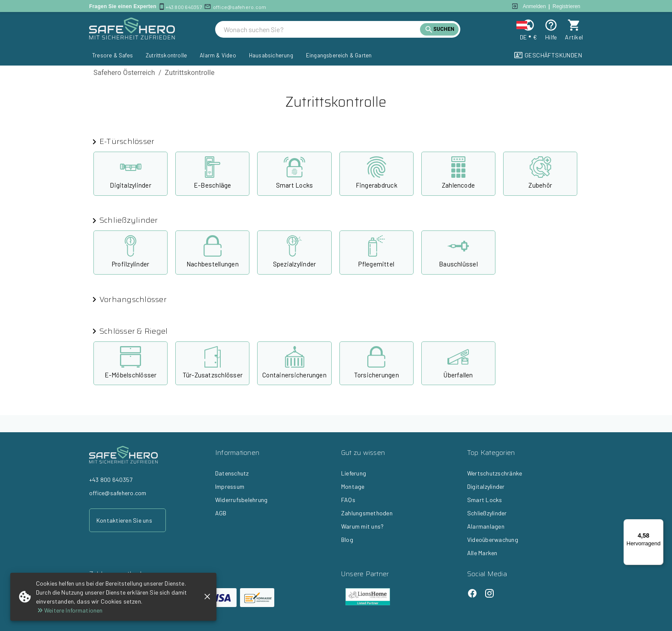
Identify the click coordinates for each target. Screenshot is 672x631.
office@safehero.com (240, 7)
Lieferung (354, 473)
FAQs (348, 500)
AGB (221, 513)
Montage (353, 486)
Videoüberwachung (493, 540)
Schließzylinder (487, 513)
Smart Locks (485, 500)
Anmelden (534, 6)
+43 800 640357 (184, 7)
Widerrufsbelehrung (241, 500)
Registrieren (566, 6)
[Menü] (658, 524)
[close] (207, 597)
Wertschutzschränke (495, 473)
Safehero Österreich (124, 73)
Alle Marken (482, 553)
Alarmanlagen (486, 526)
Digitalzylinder (486, 486)
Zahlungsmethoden (367, 513)
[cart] (574, 25)
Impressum (230, 486)
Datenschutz (232, 473)
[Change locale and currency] (528, 25)
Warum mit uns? (362, 526)
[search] (322, 30)
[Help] (551, 25)
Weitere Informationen (69, 610)
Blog (347, 540)
